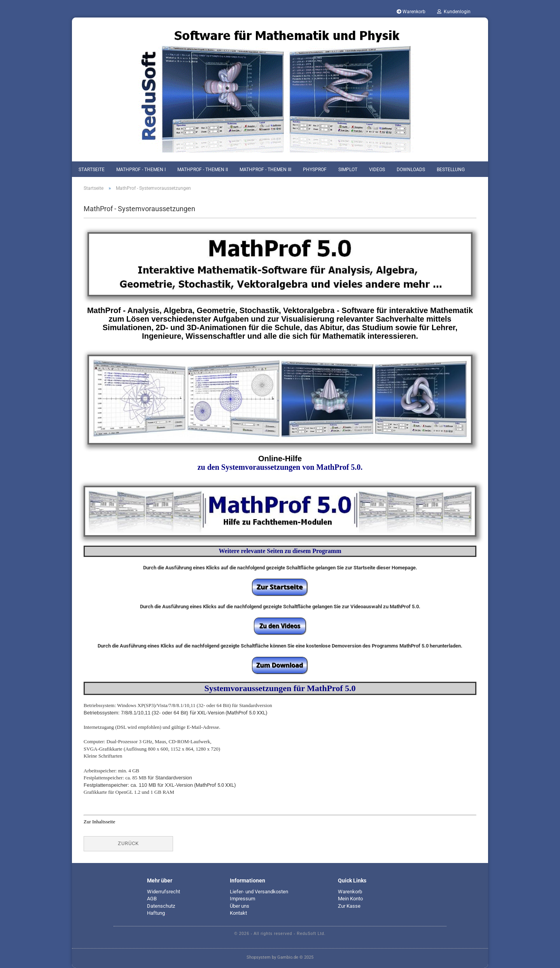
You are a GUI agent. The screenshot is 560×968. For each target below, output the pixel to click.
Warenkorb (411, 12)
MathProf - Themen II (203, 170)
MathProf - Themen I (141, 170)
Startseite (92, 170)
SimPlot (348, 170)
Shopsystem (259, 957)
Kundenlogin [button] (454, 12)
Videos (377, 170)
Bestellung (451, 170)
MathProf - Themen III (265, 170)
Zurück (128, 843)
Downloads (411, 170)
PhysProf (315, 170)
